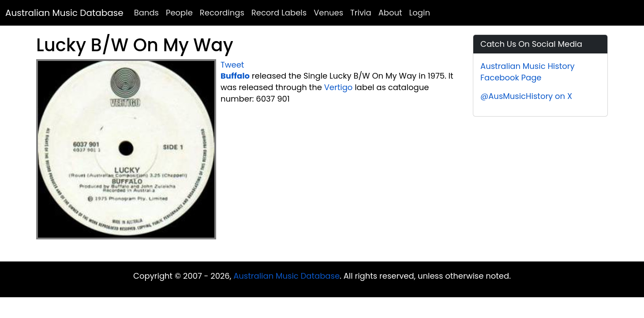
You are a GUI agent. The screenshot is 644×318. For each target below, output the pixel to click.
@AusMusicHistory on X (526, 96)
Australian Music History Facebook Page (528, 72)
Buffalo (235, 76)
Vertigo (339, 87)
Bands (146, 13)
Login (420, 13)
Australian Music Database (64, 13)
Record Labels (279, 13)
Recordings (222, 13)
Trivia (361, 13)
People (179, 13)
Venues (328, 13)
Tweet (232, 65)
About (390, 13)
